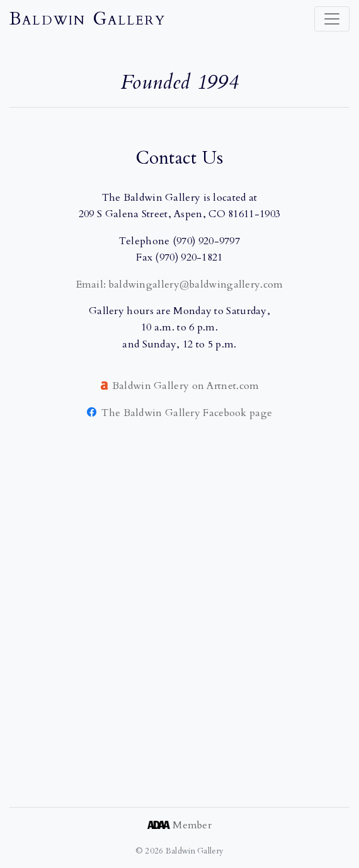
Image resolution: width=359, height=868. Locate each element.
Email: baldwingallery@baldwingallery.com (180, 285)
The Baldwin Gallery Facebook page (180, 413)
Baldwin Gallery (88, 19)
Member (179, 825)
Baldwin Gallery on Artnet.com (186, 386)
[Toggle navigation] (332, 19)
